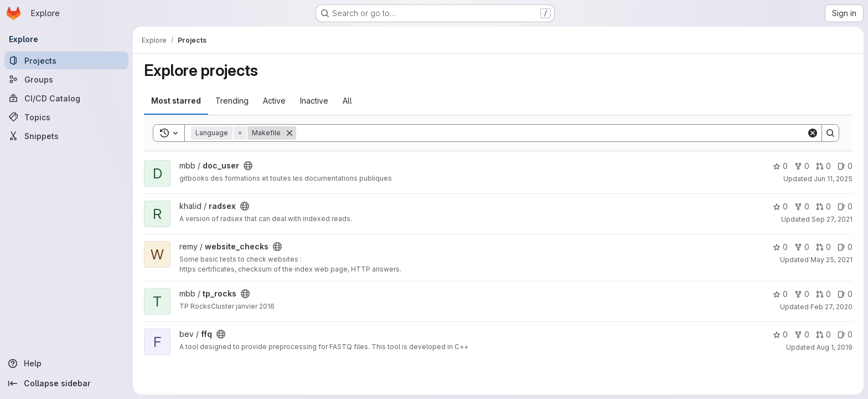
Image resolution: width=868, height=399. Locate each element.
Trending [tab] (232, 101)
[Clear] (813, 133)
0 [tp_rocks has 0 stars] (780, 294)
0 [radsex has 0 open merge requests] (823, 206)
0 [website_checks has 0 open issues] (845, 247)
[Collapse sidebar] (66, 383)
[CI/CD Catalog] (66, 98)
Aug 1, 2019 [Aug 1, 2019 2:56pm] (835, 347)
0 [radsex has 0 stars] (780, 206)
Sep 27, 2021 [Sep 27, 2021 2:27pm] (832, 219)
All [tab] (347, 101)
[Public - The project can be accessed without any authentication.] (248, 166)
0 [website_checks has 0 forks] (802, 247)
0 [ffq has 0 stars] (780, 334)
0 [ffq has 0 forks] (802, 334)
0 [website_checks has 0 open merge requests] (823, 247)
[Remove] (290, 133)
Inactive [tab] (314, 101)
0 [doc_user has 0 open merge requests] (823, 166)
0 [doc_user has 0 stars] (780, 166)
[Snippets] (66, 136)
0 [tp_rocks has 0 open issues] (845, 294)
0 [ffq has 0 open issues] (845, 334)
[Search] (551, 133)
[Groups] (66, 79)
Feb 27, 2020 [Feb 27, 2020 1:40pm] (831, 307)
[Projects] (66, 60)
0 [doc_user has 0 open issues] (845, 166)
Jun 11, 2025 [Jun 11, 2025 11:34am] (833, 179)
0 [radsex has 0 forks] (802, 206)
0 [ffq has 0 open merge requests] (823, 334)
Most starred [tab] (176, 101)
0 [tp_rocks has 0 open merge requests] (823, 294)
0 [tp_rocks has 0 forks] (802, 294)
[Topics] (66, 117)
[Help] (66, 364)
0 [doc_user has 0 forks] (802, 166)
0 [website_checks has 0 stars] (780, 247)
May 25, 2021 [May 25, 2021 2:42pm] (831, 260)
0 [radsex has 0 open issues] (845, 206)
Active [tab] (274, 101)
